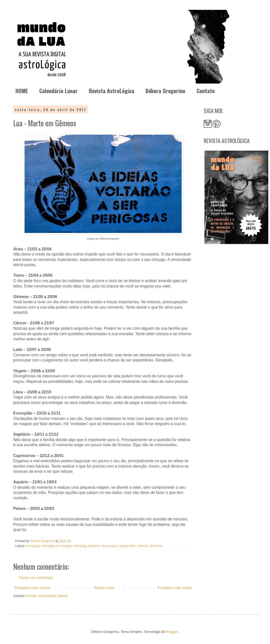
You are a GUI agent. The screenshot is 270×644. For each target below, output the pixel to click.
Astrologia (33, 546)
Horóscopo (109, 546)
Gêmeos (94, 546)
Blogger (172, 632)
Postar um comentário (36, 578)
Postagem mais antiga (175, 588)
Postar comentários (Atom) (47, 596)
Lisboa (123, 546)
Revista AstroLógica (112, 91)
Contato (206, 91)
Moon (133, 546)
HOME (22, 91)
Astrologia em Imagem (57, 546)
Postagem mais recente (33, 588)
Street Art (156, 546)
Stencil (143, 546)
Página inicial (104, 588)
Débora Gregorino (165, 91)
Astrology (80, 546)
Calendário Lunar (58, 91)
